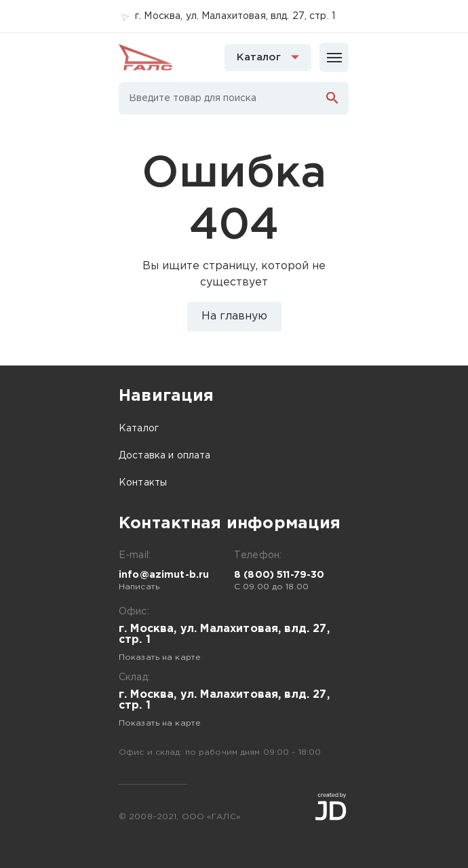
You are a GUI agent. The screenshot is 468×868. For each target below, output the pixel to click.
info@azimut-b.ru (164, 575)
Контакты (143, 483)
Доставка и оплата (164, 456)
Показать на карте (160, 657)
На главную (234, 316)
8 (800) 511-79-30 (279, 575)
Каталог (139, 429)
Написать (139, 587)
